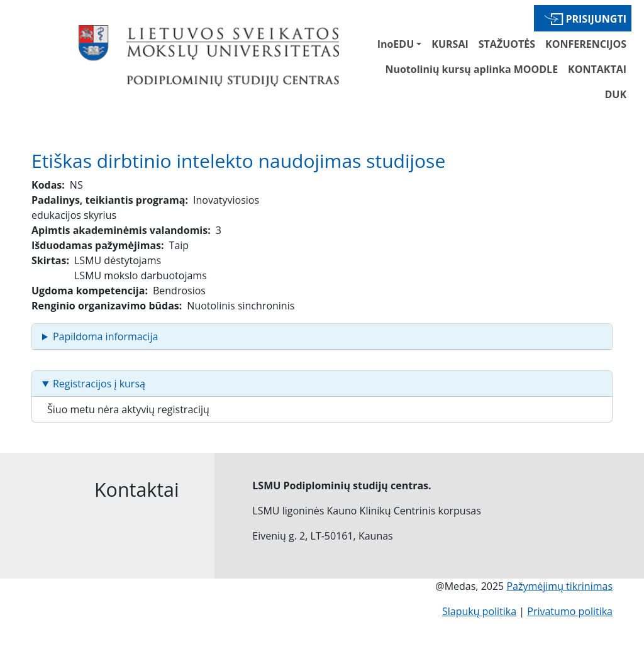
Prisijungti (596, 19)
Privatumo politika (570, 611)
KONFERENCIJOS (586, 44)
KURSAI (450, 44)
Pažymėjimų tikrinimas (559, 586)
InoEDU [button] (396, 44)
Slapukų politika (479, 611)
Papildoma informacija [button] (105, 336)
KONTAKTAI (597, 69)
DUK (615, 94)
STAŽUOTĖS (507, 44)
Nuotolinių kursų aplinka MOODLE (471, 69)
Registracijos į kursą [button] (99, 384)
